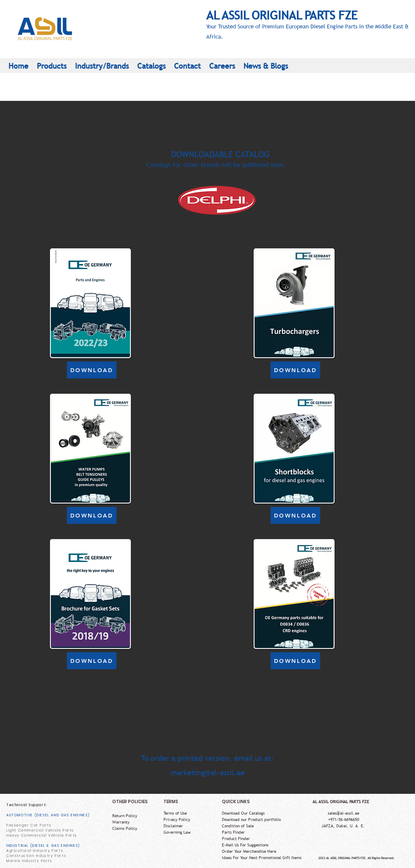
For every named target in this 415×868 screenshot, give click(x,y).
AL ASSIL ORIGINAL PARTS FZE (282, 15)
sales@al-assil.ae (343, 813)
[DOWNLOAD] (92, 370)
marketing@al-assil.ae (208, 772)
